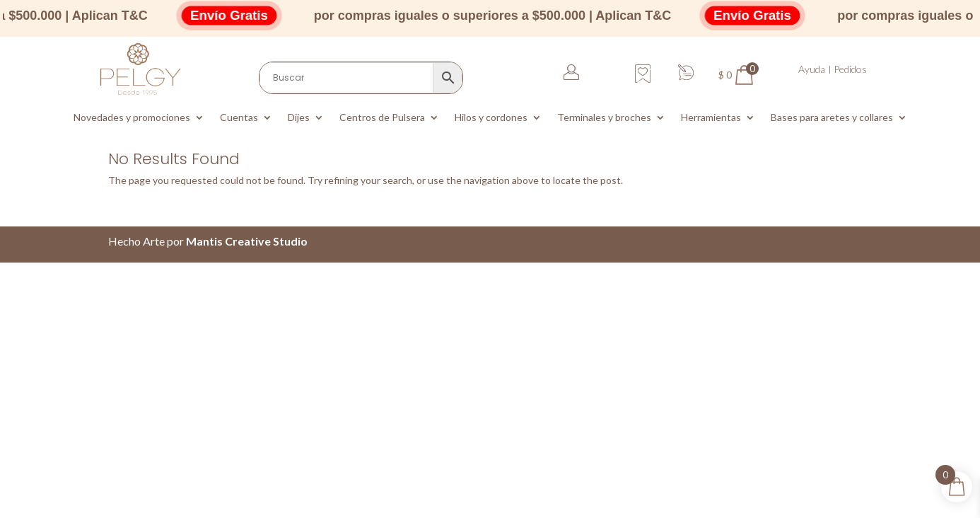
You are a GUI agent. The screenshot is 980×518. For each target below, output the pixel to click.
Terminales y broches (604, 118)
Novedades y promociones (132, 118)
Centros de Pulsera (382, 118)
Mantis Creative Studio (247, 241)
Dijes (299, 118)
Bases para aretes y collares (832, 118)
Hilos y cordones (491, 118)
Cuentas (239, 118)
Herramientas (711, 118)
